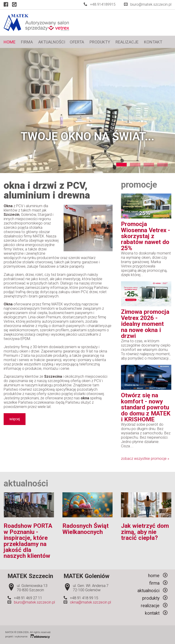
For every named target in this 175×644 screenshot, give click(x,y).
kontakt (153, 42)
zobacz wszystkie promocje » (145, 459)
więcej (15, 419)
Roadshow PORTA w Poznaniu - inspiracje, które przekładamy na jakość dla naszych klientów (28, 541)
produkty (100, 42)
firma (27, 42)
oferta (77, 42)
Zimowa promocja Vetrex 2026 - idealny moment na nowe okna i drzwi (145, 324)
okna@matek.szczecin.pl (90, 602)
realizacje (127, 42)
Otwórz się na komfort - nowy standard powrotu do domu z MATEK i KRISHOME (146, 407)
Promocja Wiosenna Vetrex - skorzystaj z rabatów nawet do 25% (146, 236)
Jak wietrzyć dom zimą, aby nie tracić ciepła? (145, 532)
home (10, 42)
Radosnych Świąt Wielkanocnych (86, 529)
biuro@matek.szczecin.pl (151, 4)
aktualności (52, 42)
